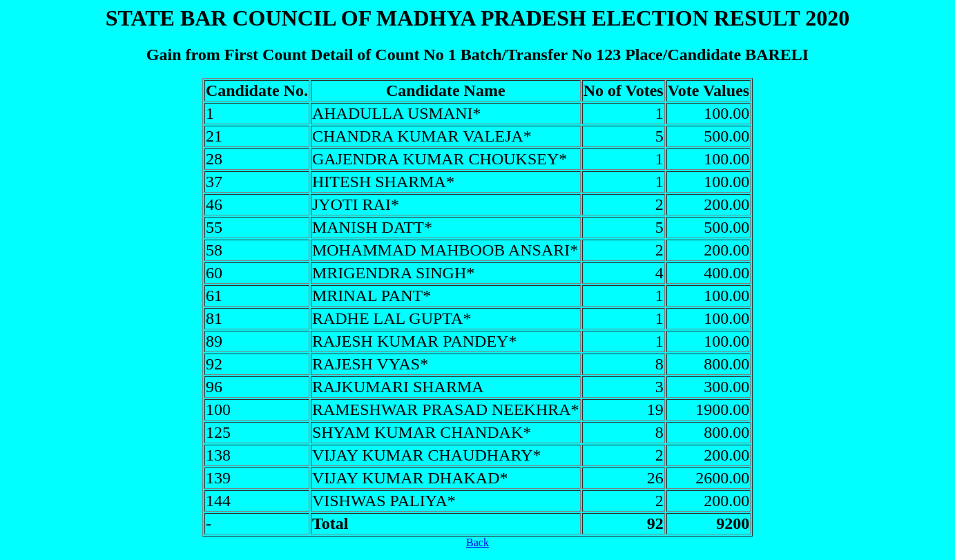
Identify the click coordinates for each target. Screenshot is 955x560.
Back (477, 542)
